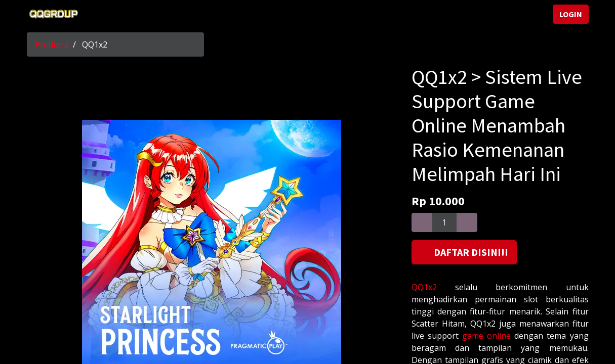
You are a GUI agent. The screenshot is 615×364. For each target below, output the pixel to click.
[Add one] (467, 222)
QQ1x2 (424, 287)
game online (486, 336)
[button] (464, 252)
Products (52, 44)
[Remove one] (422, 222)
